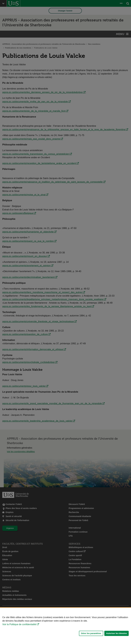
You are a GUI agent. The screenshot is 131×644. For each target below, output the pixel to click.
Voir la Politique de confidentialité (19, 624)
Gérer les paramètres (91, 633)
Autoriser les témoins (117, 633)
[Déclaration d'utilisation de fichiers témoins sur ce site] (65, 626)
